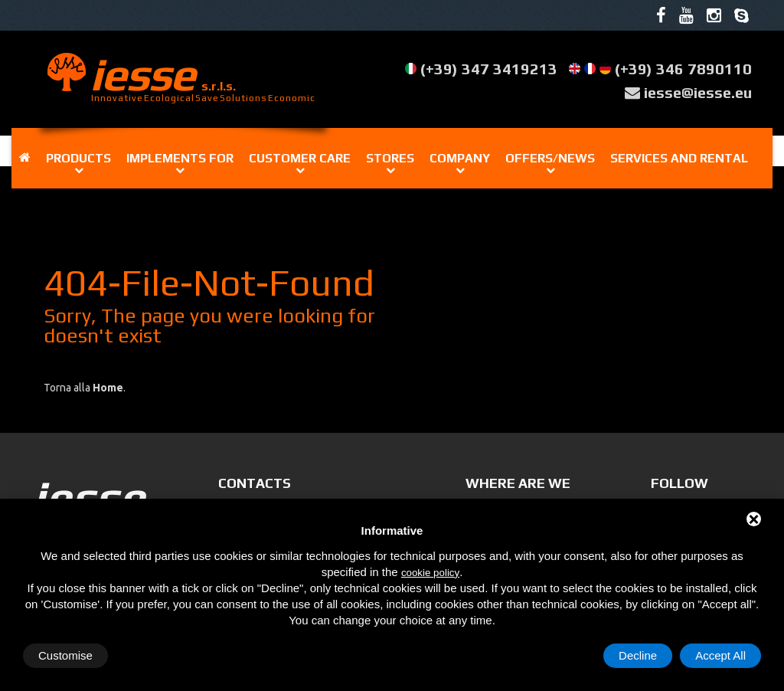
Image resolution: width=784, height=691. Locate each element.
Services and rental (679, 158)
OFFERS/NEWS (550, 158)
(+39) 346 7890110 (683, 69)
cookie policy (430, 573)
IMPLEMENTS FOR (180, 158)
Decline (638, 655)
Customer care (300, 158)
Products (78, 158)
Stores (390, 158)
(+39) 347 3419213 (489, 69)
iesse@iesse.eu (698, 92)
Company (460, 158)
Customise (65, 655)
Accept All (720, 655)
